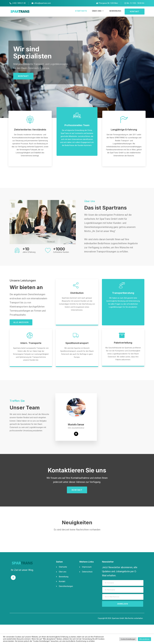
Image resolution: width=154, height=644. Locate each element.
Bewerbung (115, 11)
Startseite (79, 11)
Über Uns (97, 11)
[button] (135, 12)
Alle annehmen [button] (144, 639)
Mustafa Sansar (76, 444)
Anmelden (123, 623)
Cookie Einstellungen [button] (128, 639)
